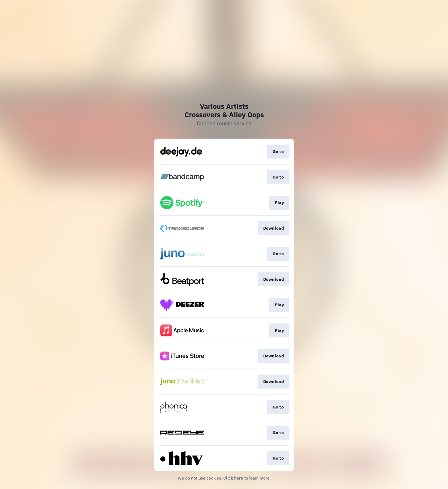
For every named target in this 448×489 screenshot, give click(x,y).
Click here (233, 478)
